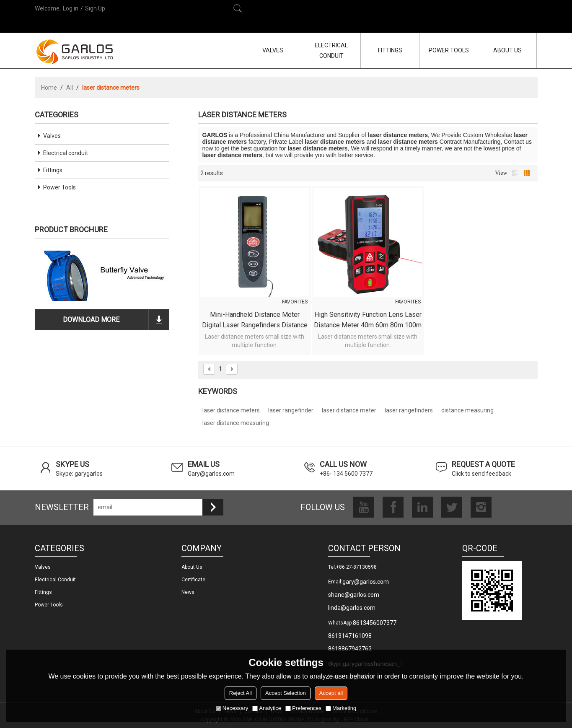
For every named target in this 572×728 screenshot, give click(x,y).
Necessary (232, 708)
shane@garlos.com (354, 595)
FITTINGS (390, 50)
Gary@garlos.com (211, 474)
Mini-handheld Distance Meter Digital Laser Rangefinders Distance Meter (255, 320)
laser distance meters (231, 410)
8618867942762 (350, 649)
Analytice (267, 708)
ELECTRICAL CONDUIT (331, 51)
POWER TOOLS (449, 50)
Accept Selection (286, 693)
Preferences (303, 708)
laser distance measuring (236, 423)
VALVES (273, 50)
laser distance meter (349, 410)
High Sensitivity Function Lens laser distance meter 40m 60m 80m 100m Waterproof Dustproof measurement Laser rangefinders (368, 320)
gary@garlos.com (366, 582)
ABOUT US (507, 50)
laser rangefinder (291, 410)
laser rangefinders (409, 410)
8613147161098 (350, 636)
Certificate (193, 580)
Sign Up (95, 8)
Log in (71, 8)
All (70, 88)
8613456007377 (375, 623)
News (188, 592)
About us (192, 567)
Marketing (341, 708)
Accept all (331, 693)
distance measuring (467, 410)
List (515, 173)
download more (91, 320)
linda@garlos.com (352, 608)
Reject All (241, 693)
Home (49, 88)
